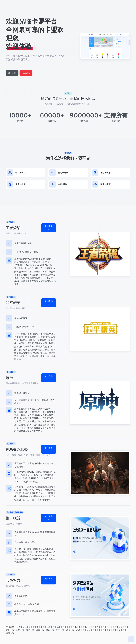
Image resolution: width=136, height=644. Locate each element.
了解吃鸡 (49, 303)
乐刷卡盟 (111, 630)
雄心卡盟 (10, 630)
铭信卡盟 (70, 630)
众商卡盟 (123, 627)
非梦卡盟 (121, 630)
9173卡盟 (80, 630)
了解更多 (49, 228)
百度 (19, 627)
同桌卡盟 (100, 627)
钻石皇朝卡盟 (29, 627)
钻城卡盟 (40, 630)
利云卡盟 (91, 627)
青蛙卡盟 (60, 630)
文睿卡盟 (41, 627)
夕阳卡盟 (100, 630)
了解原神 (49, 378)
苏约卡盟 (20, 630)
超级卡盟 (50, 630)
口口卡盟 (91, 630)
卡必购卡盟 (111, 627)
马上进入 (26, 73)
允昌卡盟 (51, 627)
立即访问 (12, 73)
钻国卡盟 (10, 633)
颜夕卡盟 (30, 630)
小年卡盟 (70, 627)
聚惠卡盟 (80, 627)
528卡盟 (60, 627)
